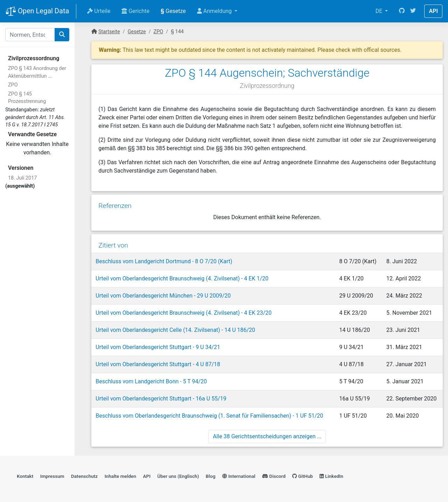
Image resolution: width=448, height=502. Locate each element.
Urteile (99, 11)
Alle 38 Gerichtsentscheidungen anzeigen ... (267, 436)
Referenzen (115, 206)
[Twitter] (413, 11)
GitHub (303, 476)
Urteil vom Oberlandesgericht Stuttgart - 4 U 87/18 (158, 364)
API (433, 11)
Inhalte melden (120, 476)
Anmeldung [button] (215, 11)
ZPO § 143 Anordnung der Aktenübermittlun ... (37, 72)
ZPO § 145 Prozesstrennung (27, 98)
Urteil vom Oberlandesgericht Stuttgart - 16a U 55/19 (161, 399)
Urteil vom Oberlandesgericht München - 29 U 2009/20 (163, 296)
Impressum (52, 476)
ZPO (13, 85)
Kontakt (25, 476)
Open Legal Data (37, 12)
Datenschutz (84, 476)
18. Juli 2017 (22, 178)
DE (380, 11)
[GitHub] (402, 11)
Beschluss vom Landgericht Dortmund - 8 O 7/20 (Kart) (164, 261)
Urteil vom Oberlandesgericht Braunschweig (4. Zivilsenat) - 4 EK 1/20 (182, 278)
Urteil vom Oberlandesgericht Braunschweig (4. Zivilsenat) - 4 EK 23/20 (184, 313)
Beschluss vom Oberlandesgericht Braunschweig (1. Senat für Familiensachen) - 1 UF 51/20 (209, 416)
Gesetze (173, 11)
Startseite (109, 32)
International (239, 476)
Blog (211, 476)
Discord (274, 476)
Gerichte (135, 11)
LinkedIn (331, 476)
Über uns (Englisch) (178, 476)
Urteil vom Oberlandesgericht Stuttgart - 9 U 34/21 (158, 347)
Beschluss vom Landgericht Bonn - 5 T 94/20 (151, 381)
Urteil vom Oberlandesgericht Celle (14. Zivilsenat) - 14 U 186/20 (175, 330)
